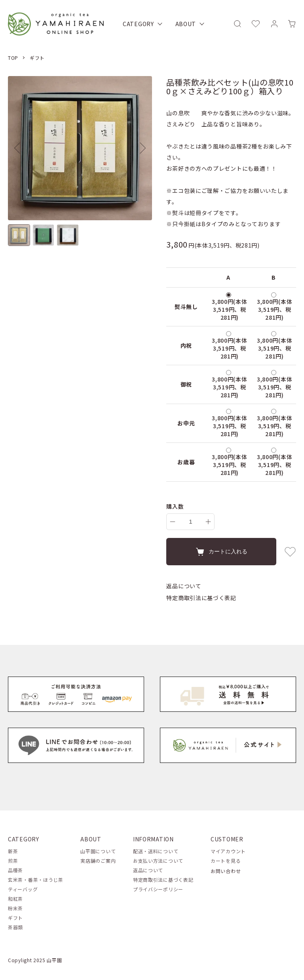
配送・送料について (156, 851)
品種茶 (15, 870)
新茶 (13, 851)
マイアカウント (228, 851)
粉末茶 (15, 908)
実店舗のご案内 (98, 861)
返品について (184, 586)
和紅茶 (15, 899)
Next (140, 148)
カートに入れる (221, 552)
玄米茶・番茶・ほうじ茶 (36, 880)
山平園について (98, 851)
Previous (20, 148)
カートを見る (226, 861)
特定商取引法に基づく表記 (201, 598)
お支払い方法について (158, 861)
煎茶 (13, 861)
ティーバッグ (23, 889)
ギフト (37, 58)
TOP (13, 58)
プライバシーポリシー (158, 889)
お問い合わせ (226, 871)
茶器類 (15, 927)
